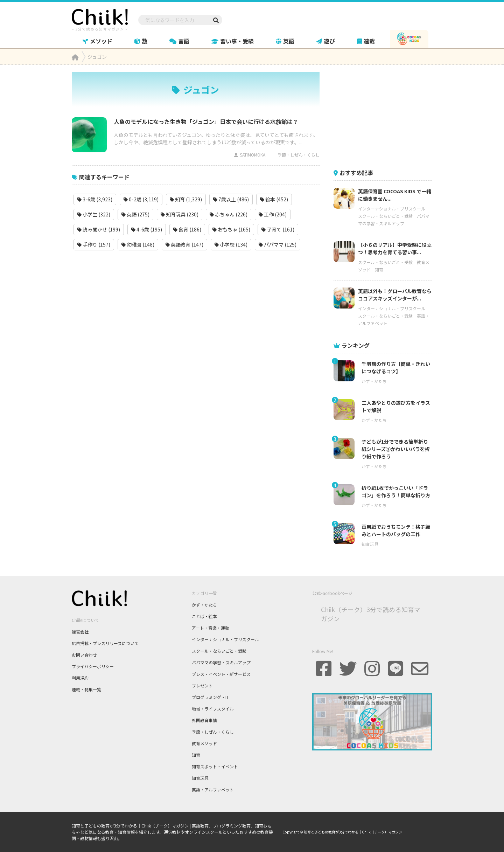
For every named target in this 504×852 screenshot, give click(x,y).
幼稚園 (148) (138, 244)
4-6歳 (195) (147, 229)
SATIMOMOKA (253, 155)
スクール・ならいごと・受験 (385, 216)
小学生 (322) (94, 214)
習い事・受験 (233, 41)
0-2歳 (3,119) (141, 199)
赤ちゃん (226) (229, 214)
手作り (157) (94, 244)
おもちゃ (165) (231, 229)
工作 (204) (273, 214)
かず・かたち (374, 381)
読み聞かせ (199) (99, 229)
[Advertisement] (386, 116)
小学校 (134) (231, 244)
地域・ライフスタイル (213, 709)
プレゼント (202, 685)
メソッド (97, 41)
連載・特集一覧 (86, 689)
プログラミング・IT (210, 697)
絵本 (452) (274, 199)
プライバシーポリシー (93, 666)
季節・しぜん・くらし (299, 155)
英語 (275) (135, 214)
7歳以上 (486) (231, 199)
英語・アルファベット (213, 789)
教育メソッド (204, 743)
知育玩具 (370, 544)
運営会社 (80, 632)
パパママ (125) (278, 244)
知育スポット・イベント (215, 766)
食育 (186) (187, 229)
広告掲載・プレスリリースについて (105, 643)
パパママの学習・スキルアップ (221, 662)
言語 (179, 41)
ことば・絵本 (204, 616)
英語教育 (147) (184, 244)
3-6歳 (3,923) (95, 199)
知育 (379, 269)
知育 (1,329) (186, 199)
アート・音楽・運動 (211, 628)
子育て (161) (278, 229)
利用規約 (80, 678)
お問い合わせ (84, 655)
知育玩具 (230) (180, 214)
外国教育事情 (204, 720)
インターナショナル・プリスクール (392, 209)
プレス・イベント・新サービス (221, 674)
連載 (366, 41)
